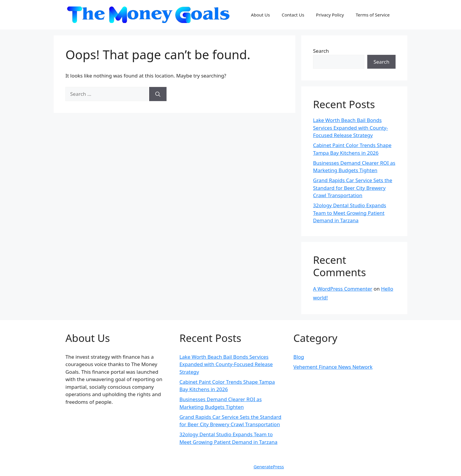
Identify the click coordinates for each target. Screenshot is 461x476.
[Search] (158, 94)
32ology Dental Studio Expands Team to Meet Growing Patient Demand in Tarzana (350, 213)
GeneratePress (269, 467)
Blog (299, 357)
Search (321, 51)
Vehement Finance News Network (333, 367)
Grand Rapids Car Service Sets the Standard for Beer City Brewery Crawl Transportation (353, 188)
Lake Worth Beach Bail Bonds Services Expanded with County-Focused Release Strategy (350, 128)
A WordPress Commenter (343, 289)
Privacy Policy (330, 15)
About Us (260, 15)
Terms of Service (373, 15)
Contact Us (293, 15)
